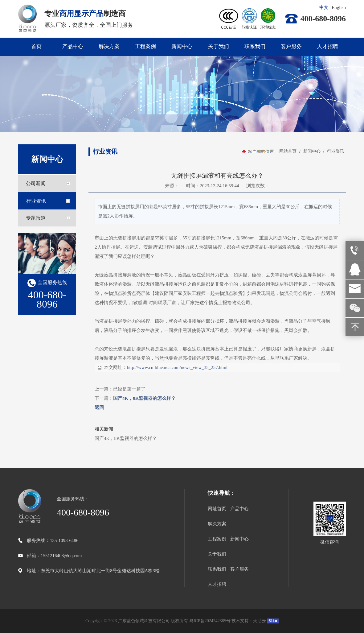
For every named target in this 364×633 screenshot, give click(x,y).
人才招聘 (328, 46)
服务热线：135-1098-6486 (53, 540)
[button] (182, 126)
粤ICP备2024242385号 (210, 621)
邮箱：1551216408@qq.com (54, 556)
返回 (99, 408)
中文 (324, 7)
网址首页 (217, 509)
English (339, 7)
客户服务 (291, 46)
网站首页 (288, 151)
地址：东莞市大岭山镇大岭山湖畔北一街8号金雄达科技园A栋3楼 (93, 571)
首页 (36, 46)
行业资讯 (335, 151)
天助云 (260, 621)
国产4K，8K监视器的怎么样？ (144, 398)
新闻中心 (182, 46)
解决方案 (109, 46)
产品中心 (73, 46)
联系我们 (255, 46)
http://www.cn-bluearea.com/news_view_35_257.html (177, 367)
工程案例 (145, 46)
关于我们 (219, 46)
